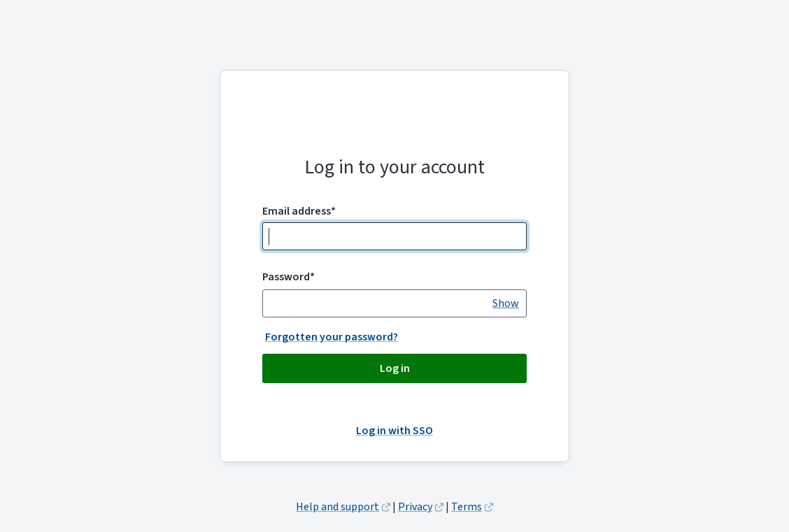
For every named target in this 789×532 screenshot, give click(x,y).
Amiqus (395, 122)
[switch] (506, 303)
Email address (299, 211)
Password (289, 277)
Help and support (337, 507)
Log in (395, 368)
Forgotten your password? (332, 337)
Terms (467, 507)
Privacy (415, 507)
